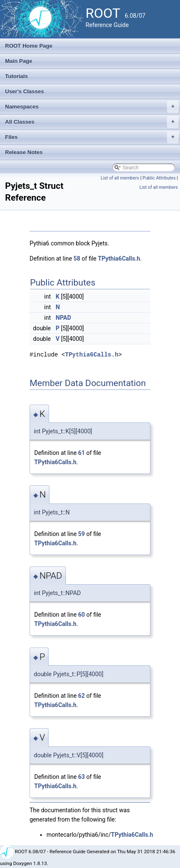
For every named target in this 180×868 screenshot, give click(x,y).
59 (82, 534)
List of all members (120, 178)
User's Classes (25, 91)
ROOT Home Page (29, 46)
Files (92, 137)
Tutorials (16, 76)
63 (82, 777)
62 (82, 696)
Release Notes (24, 152)
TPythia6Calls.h (119, 258)
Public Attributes (159, 178)
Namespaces (92, 107)
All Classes (92, 122)
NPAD (63, 318)
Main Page (19, 61)
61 (82, 453)
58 (77, 258)
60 (82, 615)
